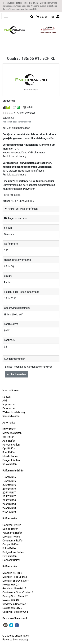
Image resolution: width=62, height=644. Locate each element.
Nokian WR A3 (11, 600)
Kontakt (7, 397)
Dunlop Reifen (10, 529)
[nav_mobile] (6, 16)
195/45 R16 (9, 477)
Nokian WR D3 (11, 585)
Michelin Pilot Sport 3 (15, 577)
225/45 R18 (9, 508)
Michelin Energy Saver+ (16, 581)
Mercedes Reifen (12, 433)
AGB (5, 401)
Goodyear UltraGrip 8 (14, 589)
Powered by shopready (15, 640)
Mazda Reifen (10, 456)
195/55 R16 (9, 481)
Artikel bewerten (16, 374)
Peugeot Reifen (11, 460)
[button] (32, 16)
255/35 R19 (9, 512)
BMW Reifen (9, 429)
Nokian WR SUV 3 (12, 608)
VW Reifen (8, 437)
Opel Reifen (9, 449)
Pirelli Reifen (9, 556)
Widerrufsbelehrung (14, 412)
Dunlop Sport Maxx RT (15, 596)
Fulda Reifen (9, 548)
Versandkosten (24, 122)
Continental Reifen (13, 541)
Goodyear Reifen (12, 525)
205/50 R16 (9, 485)
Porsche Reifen (11, 445)
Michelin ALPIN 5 (12, 573)
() (45, 16)
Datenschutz (10, 408)
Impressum (9, 404)
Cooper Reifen (10, 544)
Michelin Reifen (11, 537)
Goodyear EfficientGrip (15, 612)
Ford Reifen (9, 452)
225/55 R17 (9, 496)
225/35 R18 (9, 500)
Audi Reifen (9, 441)
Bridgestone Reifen (13, 552)
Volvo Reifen (10, 464)
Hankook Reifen (11, 560)
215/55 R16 (9, 489)
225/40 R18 (9, 504)
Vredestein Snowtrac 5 (15, 604)
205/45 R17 (9, 493)
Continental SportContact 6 (18, 592)
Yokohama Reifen (12, 533)
